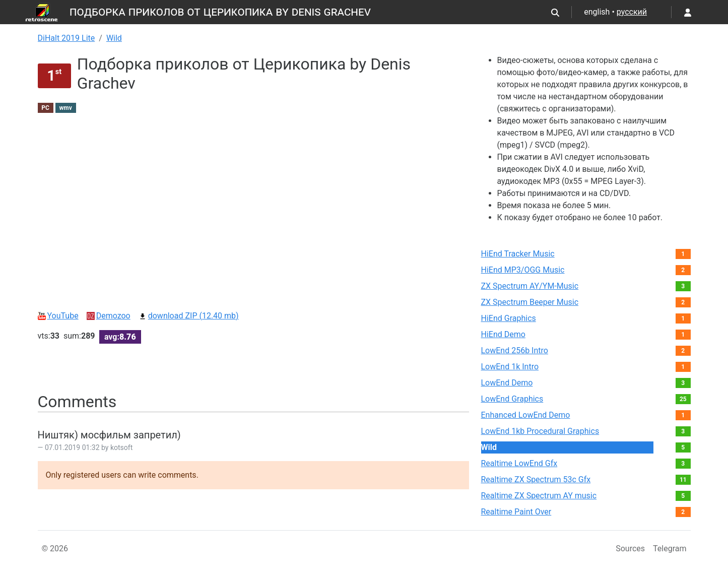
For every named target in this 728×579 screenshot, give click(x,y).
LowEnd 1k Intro (510, 367)
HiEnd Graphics (509, 318)
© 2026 (55, 549)
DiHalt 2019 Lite (67, 38)
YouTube (58, 316)
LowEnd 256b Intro (515, 350)
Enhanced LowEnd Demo (526, 415)
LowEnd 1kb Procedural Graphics (540, 431)
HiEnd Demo (503, 334)
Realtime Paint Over (516, 512)
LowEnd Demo (507, 383)
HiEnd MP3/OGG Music (523, 270)
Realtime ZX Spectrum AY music (539, 496)
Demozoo (109, 316)
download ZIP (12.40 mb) (189, 316)
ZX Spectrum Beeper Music (530, 302)
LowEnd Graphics (512, 399)
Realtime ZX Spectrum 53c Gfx (536, 479)
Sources (630, 549)
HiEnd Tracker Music (518, 254)
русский (632, 12)
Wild (114, 38)
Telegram (670, 549)
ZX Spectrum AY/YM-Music (530, 286)
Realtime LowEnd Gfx (519, 463)
